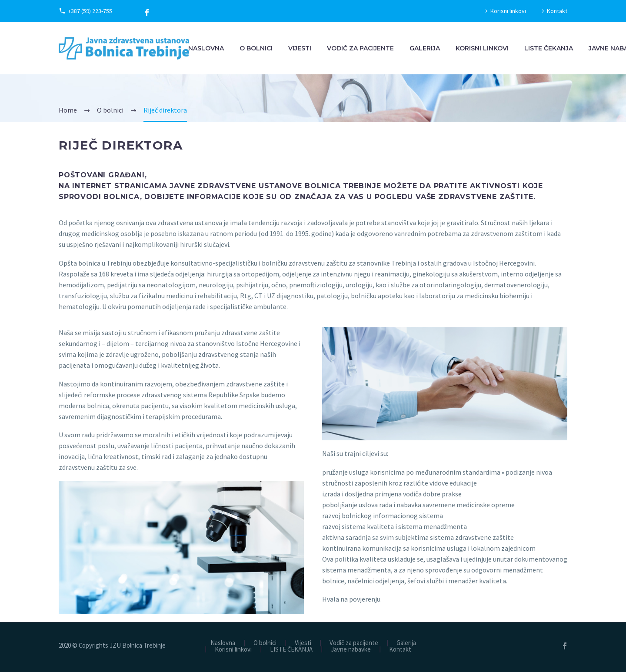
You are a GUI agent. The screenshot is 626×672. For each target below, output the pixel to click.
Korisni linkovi (508, 11)
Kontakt (557, 11)
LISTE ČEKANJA (549, 48)
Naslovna (206, 48)
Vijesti (300, 48)
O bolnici (256, 48)
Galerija (425, 48)
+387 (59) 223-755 (90, 11)
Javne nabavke (351, 650)
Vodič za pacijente (360, 48)
